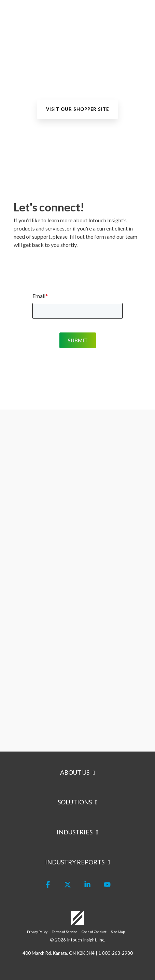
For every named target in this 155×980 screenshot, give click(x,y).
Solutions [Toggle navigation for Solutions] (75, 802)
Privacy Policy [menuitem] (37, 932)
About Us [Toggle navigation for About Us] (75, 772)
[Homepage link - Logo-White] (77, 921)
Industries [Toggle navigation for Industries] (75, 832)
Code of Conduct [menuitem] (94, 932)
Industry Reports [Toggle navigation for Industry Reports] (75, 862)
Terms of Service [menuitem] (65, 932)
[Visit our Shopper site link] (77, 109)
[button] (145, 12)
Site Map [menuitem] (118, 932)
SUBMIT (78, 340)
